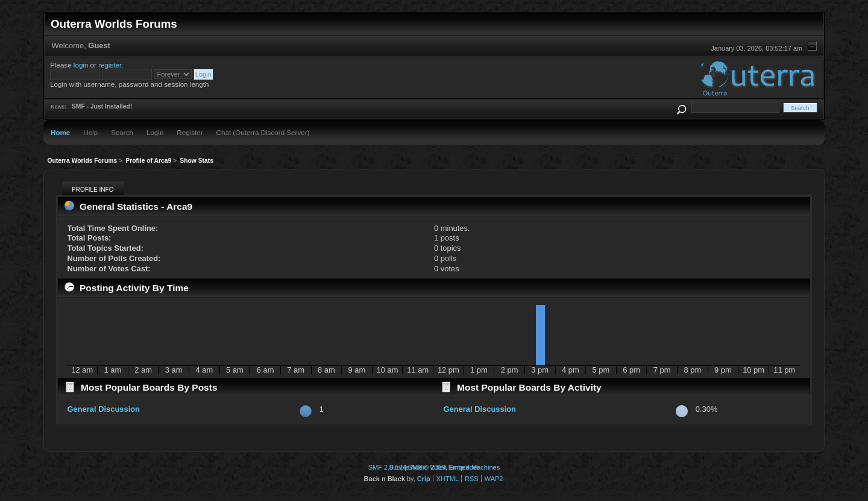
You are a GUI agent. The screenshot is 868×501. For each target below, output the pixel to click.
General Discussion (104, 409)
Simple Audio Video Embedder (434, 467)
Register (190, 132)
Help (90, 132)
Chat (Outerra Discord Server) (263, 132)
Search (122, 132)
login (81, 65)
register (110, 65)
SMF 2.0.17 (385, 467)
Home (60, 132)
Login (155, 132)
